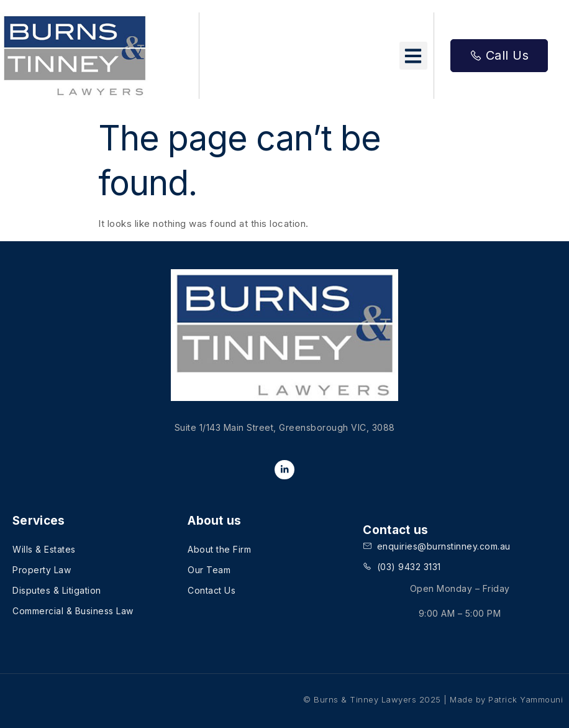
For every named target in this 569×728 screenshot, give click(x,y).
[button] (413, 56)
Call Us (499, 55)
